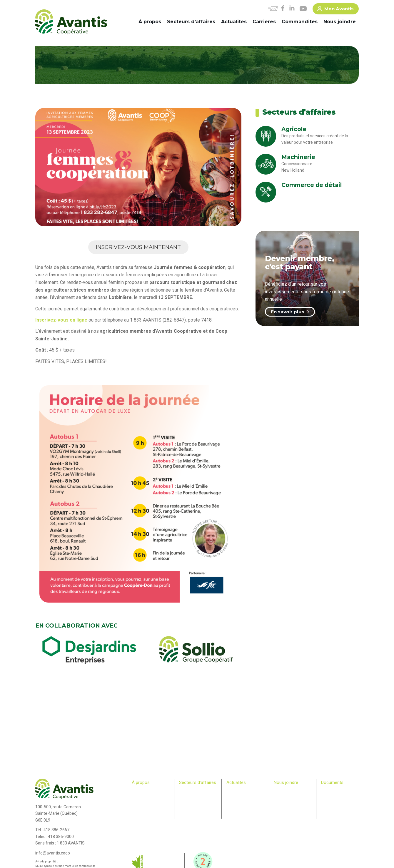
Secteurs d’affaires (191, 22)
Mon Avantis (335, 10)
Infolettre (234, 797)
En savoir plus (290, 312)
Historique (140, 791)
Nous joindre (340, 22)
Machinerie (188, 797)
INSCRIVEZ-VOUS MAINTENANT (138, 247)
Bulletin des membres (149, 825)
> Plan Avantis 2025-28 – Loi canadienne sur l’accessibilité (340, 797)
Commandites (300, 22)
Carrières (264, 22)
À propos (150, 22)
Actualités (234, 22)
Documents (332, 782)
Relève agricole (144, 820)
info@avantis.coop (53, 853)
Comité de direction (148, 797)
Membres (139, 814)
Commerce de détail (196, 802)
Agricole (186, 791)
